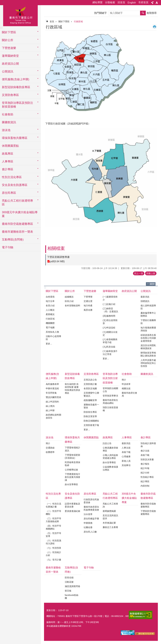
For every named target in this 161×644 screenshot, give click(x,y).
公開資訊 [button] (8, 71)
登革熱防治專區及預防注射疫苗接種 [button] (17, 105)
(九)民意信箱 (109, 347)
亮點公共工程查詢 (110, 505)
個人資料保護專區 (148, 307)
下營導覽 (88, 297)
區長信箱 (69, 578)
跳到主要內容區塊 (2, 2)
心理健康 (126, 457)
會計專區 (146, 437)
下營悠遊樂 (90, 291)
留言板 (68, 591)
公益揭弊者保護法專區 (110, 468)
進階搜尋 (152, 13)
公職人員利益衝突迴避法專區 (110, 457)
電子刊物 (8, 247)
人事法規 (126, 448)
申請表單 (126, 384)
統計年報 (145, 468)
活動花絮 (69, 582)
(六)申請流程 (109, 328)
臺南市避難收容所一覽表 (17, 232)
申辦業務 (88, 523)
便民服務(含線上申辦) (52, 376)
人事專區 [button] (8, 161)
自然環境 (50, 297)
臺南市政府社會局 (129, 394)
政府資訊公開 (10, 64)
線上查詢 (50, 406)
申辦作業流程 (52, 388)
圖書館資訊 (9, 122)
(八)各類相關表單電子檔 (110, 341)
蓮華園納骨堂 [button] (10, 56)
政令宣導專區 (71, 484)
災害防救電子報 (91, 425)
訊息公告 (107, 443)
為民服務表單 (52, 384)
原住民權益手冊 (91, 519)
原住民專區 (90, 494)
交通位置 (88, 301)
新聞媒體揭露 (109, 511)
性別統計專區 (147, 477)
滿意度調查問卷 (72, 586)
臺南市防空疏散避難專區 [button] (17, 224)
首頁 (52, 21)
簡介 (124, 380)
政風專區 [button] (8, 154)
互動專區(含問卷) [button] (13, 240)
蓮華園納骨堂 (110, 291)
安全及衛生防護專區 (72, 496)
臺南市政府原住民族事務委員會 (91, 508)
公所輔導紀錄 (71, 470)
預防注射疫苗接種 (110, 409)
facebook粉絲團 (72, 597)
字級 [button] (157, 3)
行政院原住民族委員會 (91, 501)
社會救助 (127, 374)
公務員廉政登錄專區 (110, 449)
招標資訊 (145, 301)
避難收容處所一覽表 (91, 406)
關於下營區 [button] (9, 32)
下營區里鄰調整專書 (58, 257)
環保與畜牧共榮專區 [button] (15, 138)
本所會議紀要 (109, 523)
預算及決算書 (147, 459)
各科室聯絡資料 (72, 306)
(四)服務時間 (109, 316)
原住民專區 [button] (9, 193)
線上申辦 (50, 410)
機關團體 (50, 323)
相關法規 (126, 388)
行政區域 (78, 21)
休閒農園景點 (10, 146)
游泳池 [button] (6, 130)
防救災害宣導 (90, 416)
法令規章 (88, 514)
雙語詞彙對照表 (53, 397)
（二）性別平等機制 (53, 513)
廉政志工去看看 (110, 527)
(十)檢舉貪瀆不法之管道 (110, 353)
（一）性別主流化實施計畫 (53, 505)
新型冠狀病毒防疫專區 (72, 376)
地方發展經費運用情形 (148, 329)
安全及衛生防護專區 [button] (15, 185)
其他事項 (126, 465)
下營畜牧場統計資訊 (72, 449)
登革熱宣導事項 (110, 396)
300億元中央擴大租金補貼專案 (20, 214)
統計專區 (145, 481)
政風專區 (108, 437)
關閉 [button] (152, 284)
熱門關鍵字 (100, 13)
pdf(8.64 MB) (57, 261)
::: (3, 2)
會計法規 (145, 451)
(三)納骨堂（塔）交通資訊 (110, 310)
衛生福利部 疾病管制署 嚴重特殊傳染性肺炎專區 (72, 389)
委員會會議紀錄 (72, 511)
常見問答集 (51, 393)
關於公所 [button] (8, 40)
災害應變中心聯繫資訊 (91, 394)
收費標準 (50, 452)
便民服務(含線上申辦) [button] (16, 79)
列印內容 (155, 27)
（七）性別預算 (53, 548)
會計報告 (145, 464)
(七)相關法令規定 (110, 334)
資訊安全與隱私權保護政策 (148, 347)
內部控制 (145, 486)
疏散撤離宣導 (90, 400)
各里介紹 (50, 306)
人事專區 (127, 437)
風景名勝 (88, 310)
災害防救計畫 (90, 384)
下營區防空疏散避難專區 (148, 513)
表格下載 (126, 452)
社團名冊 (88, 527)
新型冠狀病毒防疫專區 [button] (16, 87)
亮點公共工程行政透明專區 (110, 496)
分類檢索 (110, 2)
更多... (49, 344)
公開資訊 (146, 291)
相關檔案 (56, 248)
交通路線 (50, 448)
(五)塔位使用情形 (110, 322)
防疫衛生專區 (90, 412)
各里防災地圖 (90, 388)
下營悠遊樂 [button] (9, 48)
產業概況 (50, 314)
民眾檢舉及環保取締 (72, 464)
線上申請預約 (52, 402)
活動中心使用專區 (53, 338)
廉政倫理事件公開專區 (148, 314)
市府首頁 (143, 2)
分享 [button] (152, 3)
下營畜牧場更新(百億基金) (72, 456)
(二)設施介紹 (109, 304)
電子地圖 (50, 327)
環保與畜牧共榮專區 (72, 440)
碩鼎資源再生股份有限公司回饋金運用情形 (148, 338)
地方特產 (88, 306)
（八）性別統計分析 (53, 554)
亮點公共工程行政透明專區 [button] (17, 203)
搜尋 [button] (143, 13)
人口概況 (50, 310)
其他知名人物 (52, 332)
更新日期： (52, 610)
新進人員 (126, 461)
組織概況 (69, 297)
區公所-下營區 (20, 15)
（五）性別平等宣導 (53, 535)
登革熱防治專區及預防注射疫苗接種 (110, 378)
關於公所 (70, 291)
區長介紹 (69, 301)
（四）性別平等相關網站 (53, 527)
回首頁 (121, 2)
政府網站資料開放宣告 (53, 416)
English (132, 3)
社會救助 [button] (8, 114)
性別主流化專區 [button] (12, 177)
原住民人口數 (90, 532)
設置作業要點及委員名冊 (72, 505)
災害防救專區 (91, 374)
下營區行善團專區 (148, 322)
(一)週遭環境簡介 (110, 298)
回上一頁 (139, 273)
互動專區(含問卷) (71, 570)
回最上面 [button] (151, 273)
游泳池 (50, 437)
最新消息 (145, 297)
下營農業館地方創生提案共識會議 (72, 477)
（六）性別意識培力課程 (53, 542)
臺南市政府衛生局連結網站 (110, 402)
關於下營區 (64, 21)
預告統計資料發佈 (148, 445)
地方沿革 (50, 301)
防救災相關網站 (91, 421)
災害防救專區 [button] (10, 95)
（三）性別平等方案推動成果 (53, 520)
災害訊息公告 (90, 380)
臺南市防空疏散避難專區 (148, 496)
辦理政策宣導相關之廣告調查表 (148, 354)
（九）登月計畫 (53, 560)
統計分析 (145, 473)
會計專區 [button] (8, 169)
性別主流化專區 (53, 496)
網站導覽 (97, 2)
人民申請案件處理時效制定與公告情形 (148, 363)
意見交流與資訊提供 (110, 517)
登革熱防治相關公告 (110, 390)
